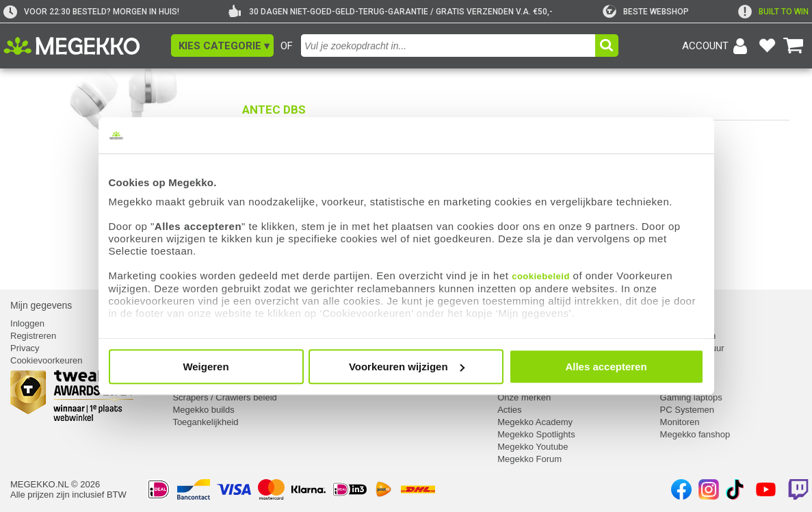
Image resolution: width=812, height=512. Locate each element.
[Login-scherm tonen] (717, 46)
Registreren (33, 336)
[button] (222, 46)
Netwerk (677, 373)
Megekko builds (203, 410)
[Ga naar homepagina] (87, 46)
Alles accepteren (606, 367)
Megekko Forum (529, 459)
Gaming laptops (691, 397)
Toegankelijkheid (205, 422)
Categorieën (686, 305)
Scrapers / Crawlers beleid (224, 397)
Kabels (674, 360)
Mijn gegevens (41, 305)
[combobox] (448, 46)
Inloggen (27, 323)
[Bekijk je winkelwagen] (794, 46)
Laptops (676, 385)
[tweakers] (646, 12)
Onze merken (524, 397)
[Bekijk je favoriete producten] (767, 46)
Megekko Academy (535, 422)
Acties (509, 410)
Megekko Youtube (533, 447)
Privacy (25, 348)
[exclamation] (773, 12)
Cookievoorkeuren (47, 360)
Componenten (688, 336)
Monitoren (680, 422)
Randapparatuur (692, 348)
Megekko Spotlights (536, 434)
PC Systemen (687, 410)
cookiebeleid (541, 276)
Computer (680, 323)
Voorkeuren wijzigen (407, 367)
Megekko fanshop (695, 434)
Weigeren (206, 367)
